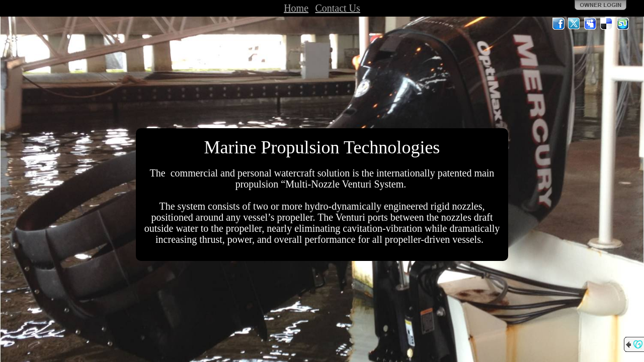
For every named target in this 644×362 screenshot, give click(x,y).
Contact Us (337, 8)
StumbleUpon (623, 24)
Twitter (575, 24)
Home (296, 8)
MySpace (591, 24)
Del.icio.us (607, 24)
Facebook (558, 24)
